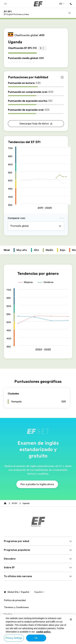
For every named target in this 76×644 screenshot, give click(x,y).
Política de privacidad (15, 600)
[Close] (71, 619)
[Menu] (70, 13)
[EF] (38, 4)
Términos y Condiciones (16, 607)
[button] (5, 4)
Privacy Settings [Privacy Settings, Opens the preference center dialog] (14, 638)
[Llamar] (71, 4)
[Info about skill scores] (62, 77)
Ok (36, 638)
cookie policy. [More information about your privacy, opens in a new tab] (44, 632)
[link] (16, 13)
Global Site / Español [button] (17, 592)
